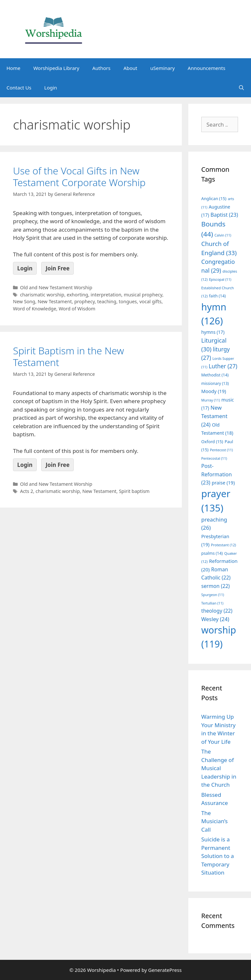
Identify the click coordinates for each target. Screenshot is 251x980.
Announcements (207, 68)
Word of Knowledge (35, 309)
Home (13, 68)
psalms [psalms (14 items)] (212, 553)
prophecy (85, 301)
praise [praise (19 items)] (223, 483)
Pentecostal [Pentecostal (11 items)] (214, 458)
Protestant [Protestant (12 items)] (224, 545)
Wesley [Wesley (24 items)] (215, 619)
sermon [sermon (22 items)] (216, 586)
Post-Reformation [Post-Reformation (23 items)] (217, 474)
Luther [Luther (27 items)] (223, 366)
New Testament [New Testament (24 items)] (214, 416)
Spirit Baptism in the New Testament (69, 356)
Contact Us (19, 88)
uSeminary (163, 68)
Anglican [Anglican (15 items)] (214, 198)
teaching (107, 301)
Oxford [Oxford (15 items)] (212, 442)
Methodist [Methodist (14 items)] (215, 375)
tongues (128, 301)
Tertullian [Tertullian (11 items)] (212, 603)
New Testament (55, 301)
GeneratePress (165, 970)
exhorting (78, 295)
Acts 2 (27, 491)
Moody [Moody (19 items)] (214, 391)
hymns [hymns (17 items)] (213, 332)
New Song (24, 301)
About (130, 68)
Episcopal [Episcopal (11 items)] (220, 279)
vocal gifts (150, 301)
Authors (101, 68)
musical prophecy (143, 295)
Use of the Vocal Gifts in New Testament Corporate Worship (79, 177)
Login (50, 88)
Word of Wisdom (77, 309)
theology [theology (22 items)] (217, 611)
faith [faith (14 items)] (218, 296)
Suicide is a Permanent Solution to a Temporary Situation (218, 856)
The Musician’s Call (214, 821)
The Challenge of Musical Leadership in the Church (219, 768)
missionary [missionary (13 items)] (215, 383)
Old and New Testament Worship (56, 287)
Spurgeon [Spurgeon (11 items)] (213, 595)
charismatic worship (42, 295)
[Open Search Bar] (241, 88)
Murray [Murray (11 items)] (211, 400)
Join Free (57, 268)
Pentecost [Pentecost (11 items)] (222, 450)
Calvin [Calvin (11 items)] (223, 235)
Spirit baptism (134, 491)
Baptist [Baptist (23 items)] (224, 215)
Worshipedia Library (56, 68)
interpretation (106, 295)
